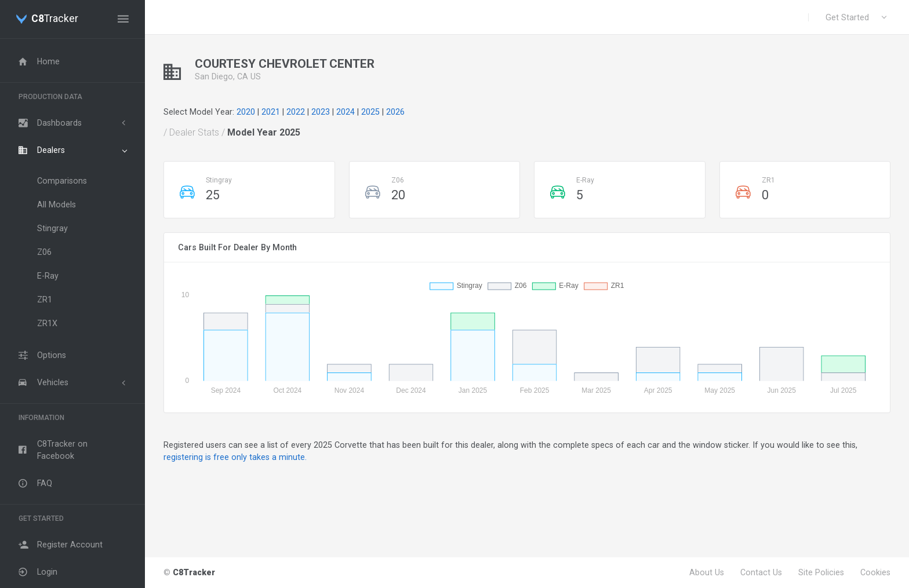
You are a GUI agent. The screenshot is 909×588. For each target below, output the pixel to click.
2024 (346, 112)
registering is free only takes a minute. (235, 457)
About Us (707, 572)
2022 (296, 112)
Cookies (875, 572)
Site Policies (821, 572)
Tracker (55, 19)
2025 (370, 112)
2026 (395, 112)
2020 (246, 112)
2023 (321, 112)
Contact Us (761, 572)
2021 (271, 112)
